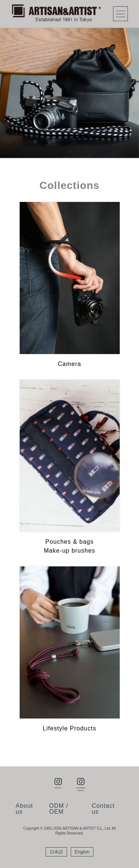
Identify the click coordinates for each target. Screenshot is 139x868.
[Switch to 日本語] (56, 852)
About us (24, 809)
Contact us (103, 809)
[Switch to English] (82, 852)
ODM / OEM (59, 809)
